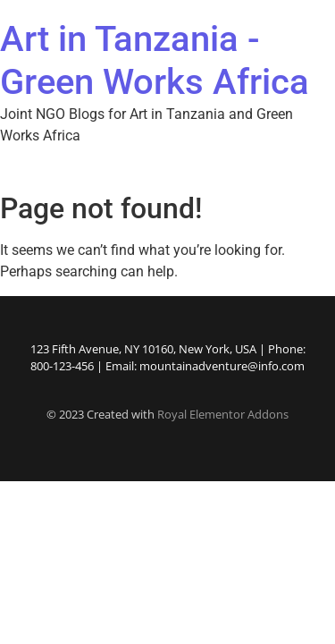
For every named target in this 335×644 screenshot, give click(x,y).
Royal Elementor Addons (223, 414)
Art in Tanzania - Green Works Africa (155, 60)
